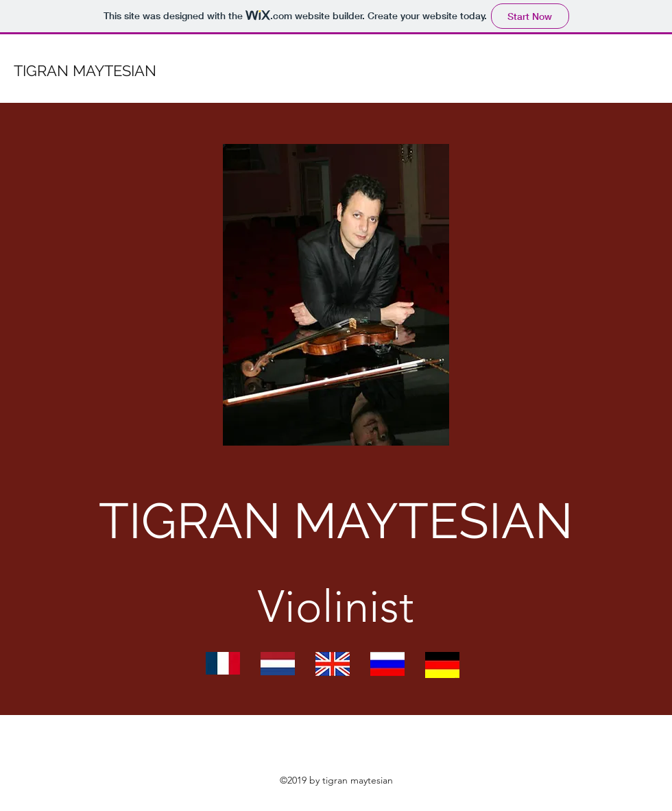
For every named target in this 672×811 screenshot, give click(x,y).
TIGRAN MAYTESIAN (85, 71)
